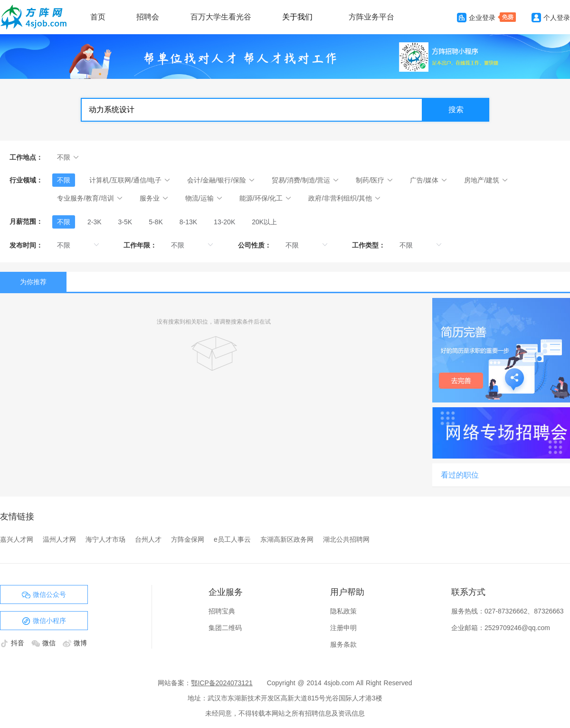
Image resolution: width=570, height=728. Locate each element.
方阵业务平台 (371, 17)
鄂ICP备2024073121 (222, 683)
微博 (75, 643)
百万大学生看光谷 (221, 17)
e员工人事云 (232, 539)
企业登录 (476, 18)
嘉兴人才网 (17, 539)
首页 (98, 17)
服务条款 (343, 644)
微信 (45, 643)
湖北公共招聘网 (346, 539)
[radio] (64, 222)
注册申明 (343, 628)
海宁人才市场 (105, 539)
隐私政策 (343, 611)
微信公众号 (44, 595)
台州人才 (148, 539)
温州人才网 (59, 539)
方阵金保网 (188, 539)
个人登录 (551, 18)
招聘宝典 (222, 611)
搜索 (456, 110)
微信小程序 (44, 621)
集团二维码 (225, 628)
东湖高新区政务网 (287, 539)
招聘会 (148, 17)
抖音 (13, 643)
